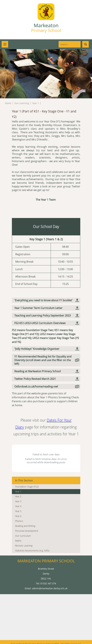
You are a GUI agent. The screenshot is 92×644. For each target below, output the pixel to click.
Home (8, 103)
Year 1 (36, 103)
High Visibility (46, 641)
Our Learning (22, 103)
